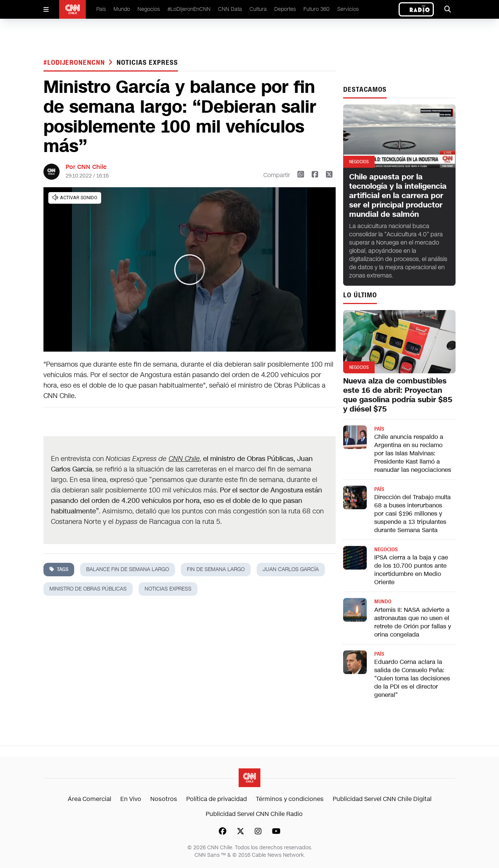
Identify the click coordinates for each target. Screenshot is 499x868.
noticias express (147, 63)
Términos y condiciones (290, 799)
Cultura (258, 9)
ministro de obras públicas (88, 589)
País (101, 9)
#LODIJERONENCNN (75, 63)
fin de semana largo (216, 569)
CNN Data (230, 9)
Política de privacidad (217, 799)
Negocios (149, 9)
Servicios (348, 9)
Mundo (122, 9)
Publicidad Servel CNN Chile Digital (382, 799)
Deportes (285, 9)
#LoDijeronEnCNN (189, 9)
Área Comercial (90, 799)
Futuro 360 (317, 9)
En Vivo (131, 799)
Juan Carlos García (291, 569)
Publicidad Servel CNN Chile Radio (254, 814)
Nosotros (164, 799)
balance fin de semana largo (128, 569)
